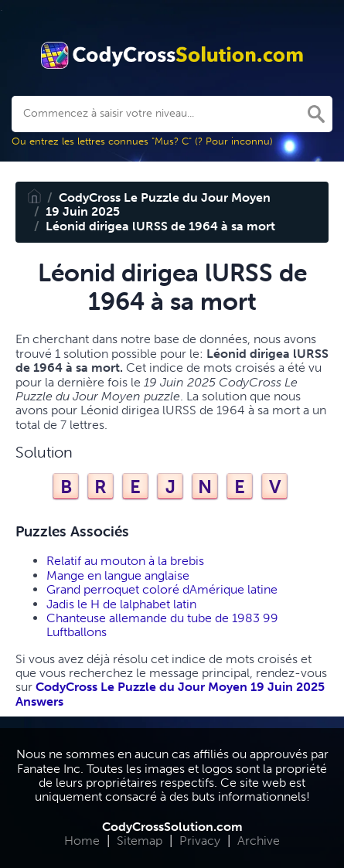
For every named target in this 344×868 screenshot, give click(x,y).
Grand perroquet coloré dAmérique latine (162, 589)
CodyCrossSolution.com (172, 827)
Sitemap (140, 841)
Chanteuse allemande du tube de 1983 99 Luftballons (162, 625)
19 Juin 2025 (83, 211)
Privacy (200, 841)
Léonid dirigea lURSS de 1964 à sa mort (160, 226)
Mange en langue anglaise (118, 575)
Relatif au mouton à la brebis (125, 561)
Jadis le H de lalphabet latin (121, 604)
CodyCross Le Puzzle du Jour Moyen (165, 197)
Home (82, 841)
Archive (259, 841)
